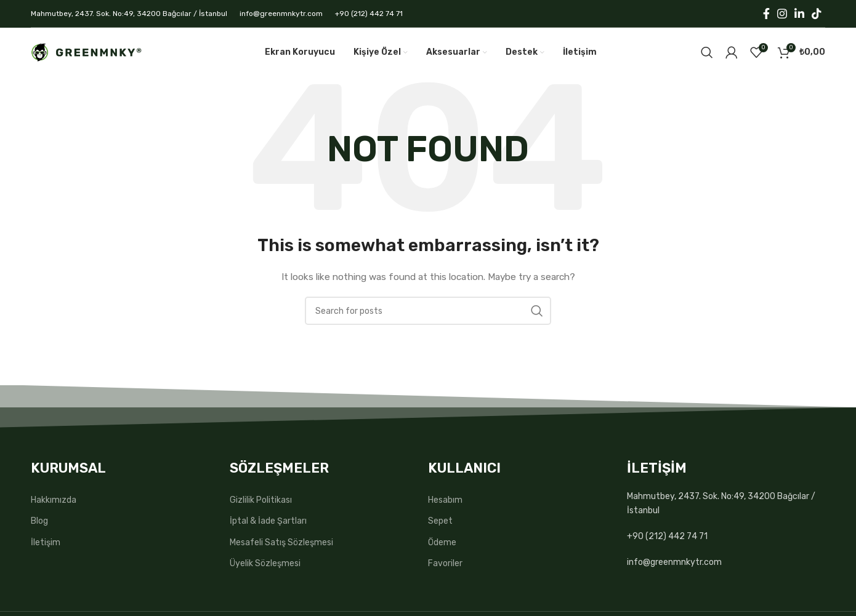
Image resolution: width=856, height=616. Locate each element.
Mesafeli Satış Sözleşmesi (281, 542)
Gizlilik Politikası (261, 500)
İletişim (46, 542)
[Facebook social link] (766, 14)
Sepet (440, 521)
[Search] (707, 52)
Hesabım (445, 500)
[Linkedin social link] (799, 14)
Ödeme (442, 542)
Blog (39, 521)
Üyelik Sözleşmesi (265, 563)
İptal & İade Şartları (268, 521)
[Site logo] (86, 52)
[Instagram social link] (782, 14)
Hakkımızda (54, 500)
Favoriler (445, 563)
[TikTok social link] (817, 14)
